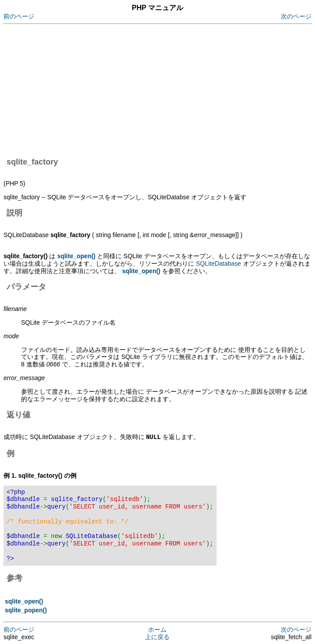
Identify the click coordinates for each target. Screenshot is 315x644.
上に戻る (157, 637)
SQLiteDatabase (219, 263)
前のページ (19, 16)
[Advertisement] (159, 89)
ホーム (157, 629)
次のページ (296, 16)
